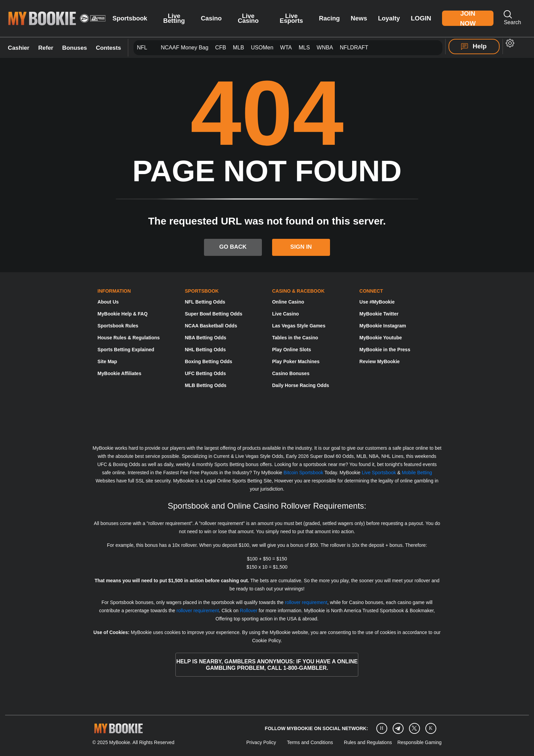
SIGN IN (301, 247)
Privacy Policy (261, 742)
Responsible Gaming (420, 742)
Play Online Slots (292, 350)
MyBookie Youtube (381, 338)
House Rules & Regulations (129, 338)
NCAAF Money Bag (185, 48)
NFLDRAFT (354, 48)
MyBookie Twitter (379, 314)
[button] (510, 43)
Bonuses (75, 48)
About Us (108, 302)
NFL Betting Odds (205, 302)
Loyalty (389, 18)
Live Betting (174, 18)
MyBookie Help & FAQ (122, 314)
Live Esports (291, 18)
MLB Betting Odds (206, 385)
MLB (239, 48)
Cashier (19, 48)
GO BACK (233, 247)
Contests (108, 48)
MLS (304, 48)
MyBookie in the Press (385, 350)
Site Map (107, 361)
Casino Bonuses (291, 373)
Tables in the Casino (295, 338)
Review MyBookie (379, 361)
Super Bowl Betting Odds (214, 314)
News (359, 18)
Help (474, 46)
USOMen (262, 48)
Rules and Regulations (368, 742)
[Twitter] (414, 728)
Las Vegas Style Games (299, 326)
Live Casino (248, 18)
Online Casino (288, 302)
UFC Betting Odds (206, 373)
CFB (221, 48)
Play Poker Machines (296, 361)
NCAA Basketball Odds (211, 326)
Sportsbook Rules (118, 326)
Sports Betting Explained (126, 350)
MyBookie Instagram (383, 326)
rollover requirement (306, 602)
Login (421, 18)
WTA (286, 48)
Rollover (248, 611)
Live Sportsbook (379, 473)
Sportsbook (130, 18)
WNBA (325, 48)
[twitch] (431, 728)
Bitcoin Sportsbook (303, 473)
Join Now (468, 18)
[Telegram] (398, 728)
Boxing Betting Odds (209, 361)
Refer (46, 48)
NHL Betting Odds (205, 350)
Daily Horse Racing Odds (301, 385)
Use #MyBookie (377, 302)
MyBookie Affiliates (119, 373)
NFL (142, 48)
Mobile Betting (417, 473)
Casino (211, 18)
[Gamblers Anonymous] (304, 423)
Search (512, 18)
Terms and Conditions (310, 742)
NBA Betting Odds (206, 338)
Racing (329, 18)
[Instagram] (382, 728)
